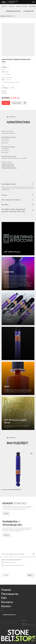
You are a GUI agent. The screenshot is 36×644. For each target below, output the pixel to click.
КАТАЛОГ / (9, 16)
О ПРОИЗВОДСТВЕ (28, 11)
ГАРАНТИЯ (9, 309)
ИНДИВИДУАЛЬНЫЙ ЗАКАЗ (13, 11)
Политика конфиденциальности (28, 624)
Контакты (12, 6)
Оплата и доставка (22, 6)
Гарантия (4, 6)
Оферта (24, 621)
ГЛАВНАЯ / (3, 16)
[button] (19, 98)
